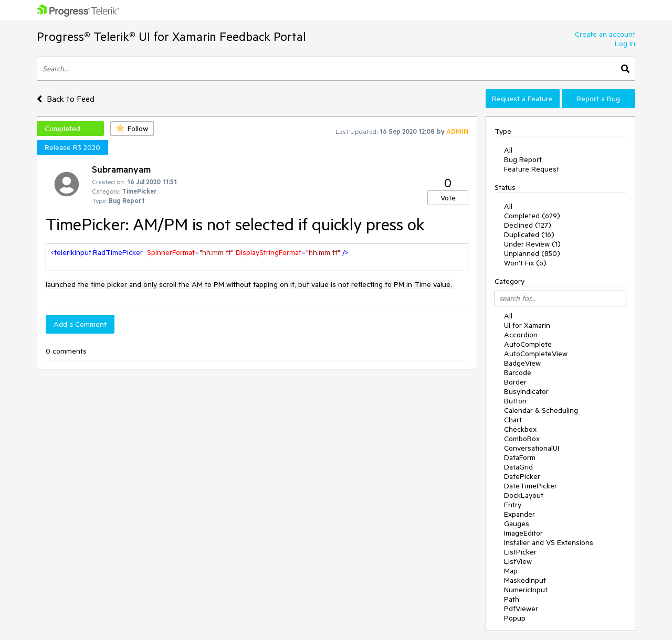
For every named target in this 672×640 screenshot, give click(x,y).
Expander (519, 514)
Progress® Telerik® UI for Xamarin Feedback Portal (171, 36)
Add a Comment (80, 324)
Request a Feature (522, 99)
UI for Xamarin (527, 325)
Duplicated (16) (529, 234)
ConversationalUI (532, 448)
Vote (448, 198)
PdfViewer (521, 609)
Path (512, 599)
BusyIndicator (526, 391)
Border (515, 382)
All (508, 150)
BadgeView (522, 363)
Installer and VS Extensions (549, 542)
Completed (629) (532, 216)
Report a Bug (598, 99)
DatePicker (522, 476)
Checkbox (520, 429)
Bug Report (523, 159)
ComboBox (522, 439)
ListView (518, 561)
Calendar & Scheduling (541, 410)
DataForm (520, 457)
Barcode (518, 372)
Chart (513, 420)
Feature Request (532, 169)
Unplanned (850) (532, 253)
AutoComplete (528, 344)
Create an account (605, 34)
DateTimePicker (531, 486)
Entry (513, 505)
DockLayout (524, 495)
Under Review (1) (532, 244)
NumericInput (526, 590)
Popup (515, 618)
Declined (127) (528, 225)
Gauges (517, 524)
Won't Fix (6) (525, 263)
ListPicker (520, 552)
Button (515, 401)
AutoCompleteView (536, 354)
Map (511, 571)
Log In (625, 44)
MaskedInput (525, 580)
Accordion (521, 335)
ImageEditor (523, 533)
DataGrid (518, 467)
